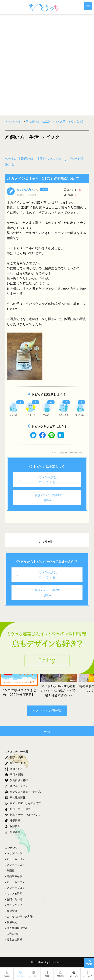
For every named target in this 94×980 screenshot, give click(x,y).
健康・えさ (14, 769)
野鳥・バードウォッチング (23, 815)
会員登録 (11, 911)
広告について (13, 934)
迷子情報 (12, 820)
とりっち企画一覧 (47, 711)
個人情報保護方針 (16, 928)
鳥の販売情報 (15, 797)
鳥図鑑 (10, 870)
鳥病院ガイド (13, 876)
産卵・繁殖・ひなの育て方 (23, 803)
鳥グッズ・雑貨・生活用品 (23, 792)
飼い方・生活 (15, 763)
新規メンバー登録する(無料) (47, 498)
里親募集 (12, 832)
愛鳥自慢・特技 (16, 780)
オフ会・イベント (18, 786)
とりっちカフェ (15, 882)
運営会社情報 (13, 939)
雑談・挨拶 (14, 757)
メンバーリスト (15, 865)
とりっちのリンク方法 (19, 916)
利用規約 (11, 922)
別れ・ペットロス (18, 809)
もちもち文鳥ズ (25, 189)
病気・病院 (14, 774)
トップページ (13, 853)
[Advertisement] (47, 65)
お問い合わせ (13, 899)
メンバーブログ (15, 888)
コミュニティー (15, 905)
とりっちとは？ (15, 859)
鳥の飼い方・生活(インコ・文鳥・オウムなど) (54, 121)
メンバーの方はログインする (38, 480)
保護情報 (12, 826)
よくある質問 (13, 893)
